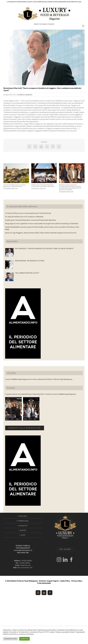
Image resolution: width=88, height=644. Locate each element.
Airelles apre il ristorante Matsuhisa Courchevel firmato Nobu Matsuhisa (43, 186)
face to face (12, 241)
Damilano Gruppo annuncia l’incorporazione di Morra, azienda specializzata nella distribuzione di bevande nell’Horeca (70, 187)
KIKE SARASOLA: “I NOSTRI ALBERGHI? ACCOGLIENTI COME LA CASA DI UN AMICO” (44, 249)
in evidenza (20, 95)
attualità (23, 530)
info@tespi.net (25, 565)
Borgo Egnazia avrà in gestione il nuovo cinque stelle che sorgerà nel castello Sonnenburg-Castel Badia (42, 224)
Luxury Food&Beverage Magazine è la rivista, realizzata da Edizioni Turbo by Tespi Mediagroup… (39, 379)
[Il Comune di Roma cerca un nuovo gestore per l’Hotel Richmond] (16, 165)
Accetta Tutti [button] (24, 639)
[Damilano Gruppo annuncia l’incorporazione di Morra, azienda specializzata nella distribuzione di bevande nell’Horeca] (72, 165)
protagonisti (28, 95)
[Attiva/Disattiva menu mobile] (83, 26)
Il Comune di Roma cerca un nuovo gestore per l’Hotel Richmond (14, 186)
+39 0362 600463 (26, 561)
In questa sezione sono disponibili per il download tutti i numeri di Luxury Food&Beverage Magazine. (41, 394)
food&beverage (23, 521)
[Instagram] (59, 560)
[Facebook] (71, 560)
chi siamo (11, 373)
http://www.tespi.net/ (25, 568)
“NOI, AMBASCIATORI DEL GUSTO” (27, 273)
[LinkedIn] (65, 560)
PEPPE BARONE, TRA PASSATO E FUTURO (30, 261)
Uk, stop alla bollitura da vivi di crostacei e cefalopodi (24, 217)
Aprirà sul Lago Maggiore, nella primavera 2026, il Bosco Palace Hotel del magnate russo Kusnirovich (41, 233)
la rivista (11, 388)
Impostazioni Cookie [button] (10, 639)
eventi (23, 535)
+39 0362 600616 (24, 563)
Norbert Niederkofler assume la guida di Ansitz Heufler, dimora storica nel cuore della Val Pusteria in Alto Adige (42, 228)
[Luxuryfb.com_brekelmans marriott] (44, 57)
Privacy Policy (77, 581)
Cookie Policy (65, 581)
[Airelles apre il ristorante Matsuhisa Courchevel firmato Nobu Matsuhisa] (44, 165)
